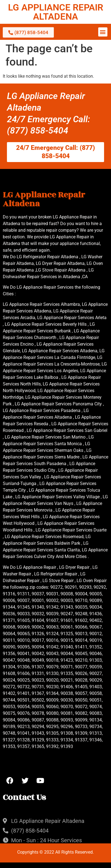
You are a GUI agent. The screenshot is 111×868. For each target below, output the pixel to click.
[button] (103, 32)
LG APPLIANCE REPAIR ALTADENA (56, 12)
